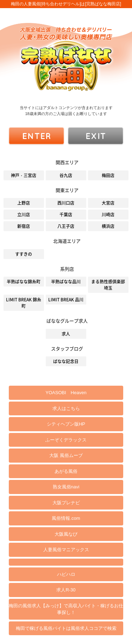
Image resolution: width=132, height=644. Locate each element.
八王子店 (66, 226)
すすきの (24, 254)
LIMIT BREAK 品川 (66, 300)
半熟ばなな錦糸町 (24, 282)
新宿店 (24, 226)
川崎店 (108, 215)
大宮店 (108, 203)
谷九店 (66, 175)
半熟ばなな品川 (66, 282)
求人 (66, 334)
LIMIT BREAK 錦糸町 (24, 303)
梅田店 (108, 175)
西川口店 (66, 203)
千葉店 (66, 215)
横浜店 (108, 226)
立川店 (24, 215)
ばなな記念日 (66, 361)
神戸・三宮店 (24, 175)
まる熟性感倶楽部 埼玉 (108, 285)
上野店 (24, 203)
